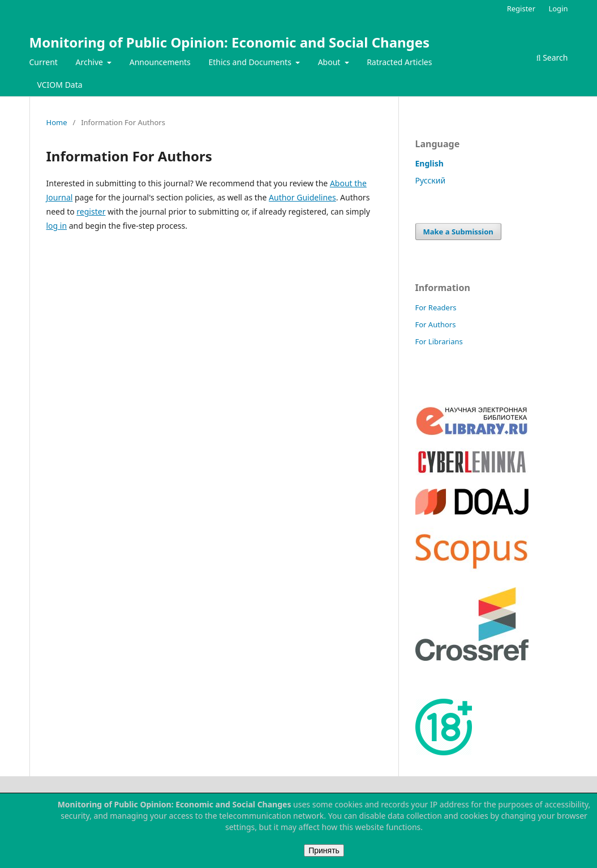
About (330, 62)
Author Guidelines (302, 197)
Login (558, 8)
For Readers (436, 307)
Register (521, 8)
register (91, 211)
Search (552, 57)
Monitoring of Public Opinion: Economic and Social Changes (230, 42)
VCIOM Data (60, 85)
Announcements (160, 62)
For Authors (436, 324)
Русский (431, 180)
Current (44, 62)
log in (57, 226)
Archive (91, 62)
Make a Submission (458, 232)
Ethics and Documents (251, 62)
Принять (324, 850)
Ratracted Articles (399, 62)
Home (57, 122)
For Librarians (439, 341)
